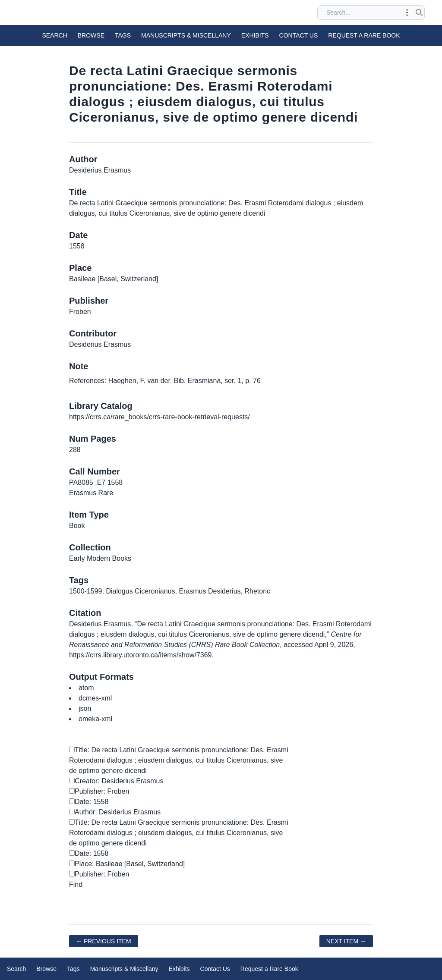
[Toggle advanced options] (407, 13)
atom (86, 688)
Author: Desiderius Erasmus (115, 812)
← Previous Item (104, 941)
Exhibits (255, 35)
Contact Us (299, 35)
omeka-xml (95, 719)
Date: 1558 (89, 802)
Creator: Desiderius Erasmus (116, 781)
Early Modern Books (100, 558)
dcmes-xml (95, 698)
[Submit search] (419, 13)
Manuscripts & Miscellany (186, 35)
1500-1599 (86, 591)
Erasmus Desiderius (210, 591)
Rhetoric (257, 591)
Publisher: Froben (99, 791)
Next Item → (346, 941)
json (85, 708)
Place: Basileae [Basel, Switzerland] (127, 864)
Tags (123, 35)
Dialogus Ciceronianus (140, 591)
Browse (91, 35)
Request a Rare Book (364, 35)
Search (54, 35)
